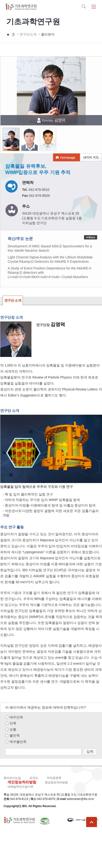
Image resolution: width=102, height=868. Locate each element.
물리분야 (48, 34)
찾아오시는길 (12, 778)
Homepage (68, 157)
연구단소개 (28, 34)
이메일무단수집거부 (20, 787)
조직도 (34, 778)
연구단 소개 (13, 300)
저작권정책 (54, 778)
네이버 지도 (91, 157)
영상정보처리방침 (56, 782)
